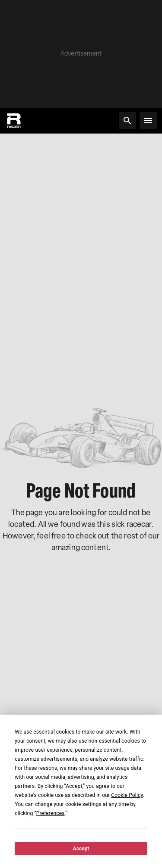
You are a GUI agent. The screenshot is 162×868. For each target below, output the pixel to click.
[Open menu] (148, 121)
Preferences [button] (51, 813)
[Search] (127, 121)
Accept (81, 849)
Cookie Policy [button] (127, 795)
